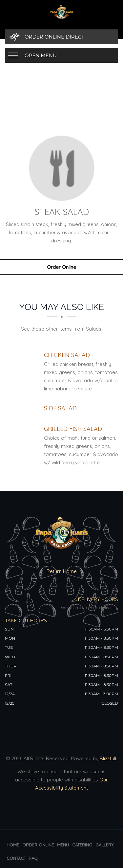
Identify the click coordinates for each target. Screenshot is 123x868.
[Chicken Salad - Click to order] (67, 355)
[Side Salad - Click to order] (60, 408)
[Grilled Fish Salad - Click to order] (73, 429)
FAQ (33, 858)
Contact (16, 858)
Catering (82, 845)
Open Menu (41, 55)
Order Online (61, 267)
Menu (63, 845)
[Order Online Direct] (61, 37)
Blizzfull (108, 758)
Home (13, 845)
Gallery (104, 845)
